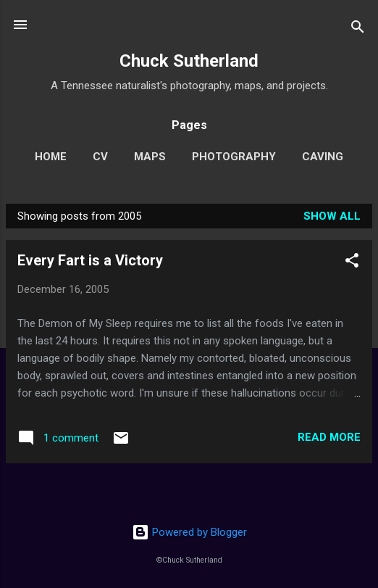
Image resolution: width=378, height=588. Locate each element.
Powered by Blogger (189, 532)
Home (51, 157)
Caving (323, 157)
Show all (332, 216)
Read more (329, 437)
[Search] (358, 29)
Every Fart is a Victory (90, 260)
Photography (234, 157)
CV (100, 157)
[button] (352, 263)
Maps (150, 157)
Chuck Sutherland (189, 61)
